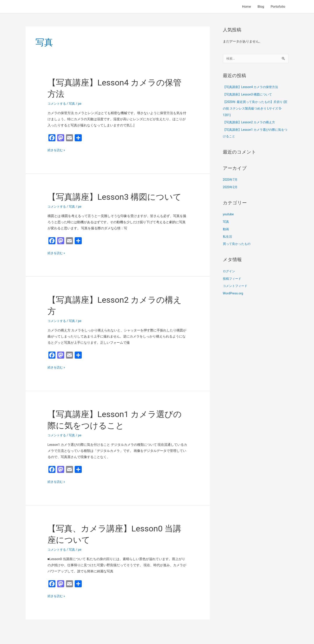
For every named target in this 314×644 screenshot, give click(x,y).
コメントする (57, 104)
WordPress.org (234, 294)
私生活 (228, 237)
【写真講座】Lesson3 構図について (249, 95)
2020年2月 (231, 188)
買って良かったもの (238, 244)
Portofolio (278, 7)
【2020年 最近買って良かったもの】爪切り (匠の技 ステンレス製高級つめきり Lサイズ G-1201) (255, 109)
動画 (226, 230)
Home (247, 7)
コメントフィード (236, 286)
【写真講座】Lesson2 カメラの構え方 (251, 123)
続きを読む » (57, 150)
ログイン (229, 272)
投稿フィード (233, 279)
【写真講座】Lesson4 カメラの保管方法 (253, 87)
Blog (261, 7)
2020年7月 (231, 180)
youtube (229, 215)
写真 (73, 104)
